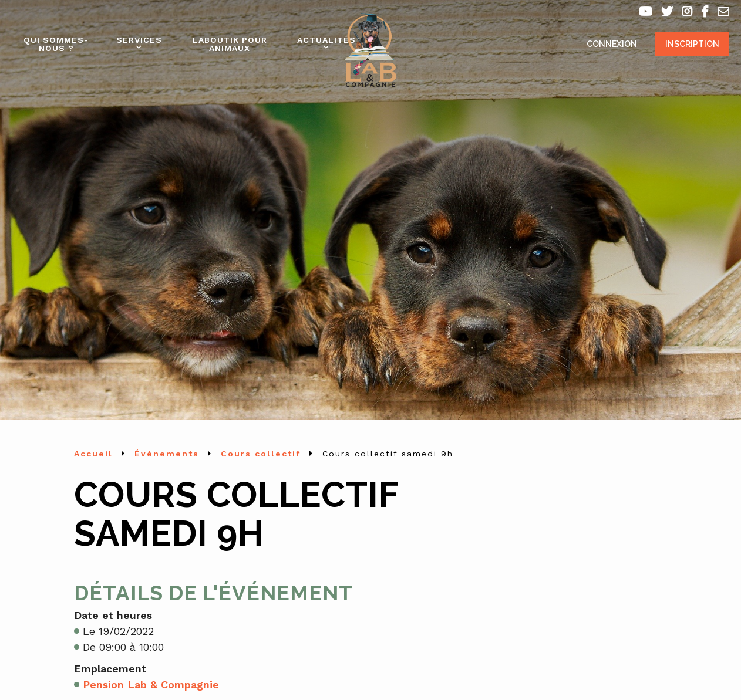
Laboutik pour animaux (230, 44)
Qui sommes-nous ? (56, 44)
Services (139, 40)
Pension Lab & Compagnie (151, 684)
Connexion (612, 44)
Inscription (692, 44)
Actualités (326, 40)
